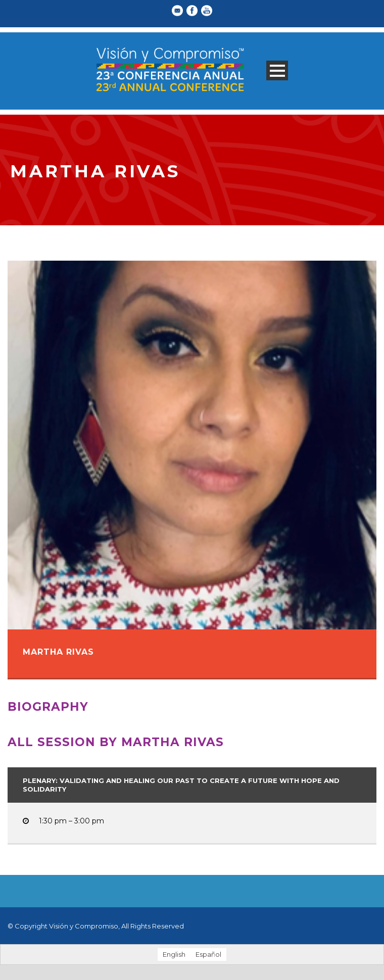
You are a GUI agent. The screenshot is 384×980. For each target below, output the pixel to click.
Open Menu (277, 70)
